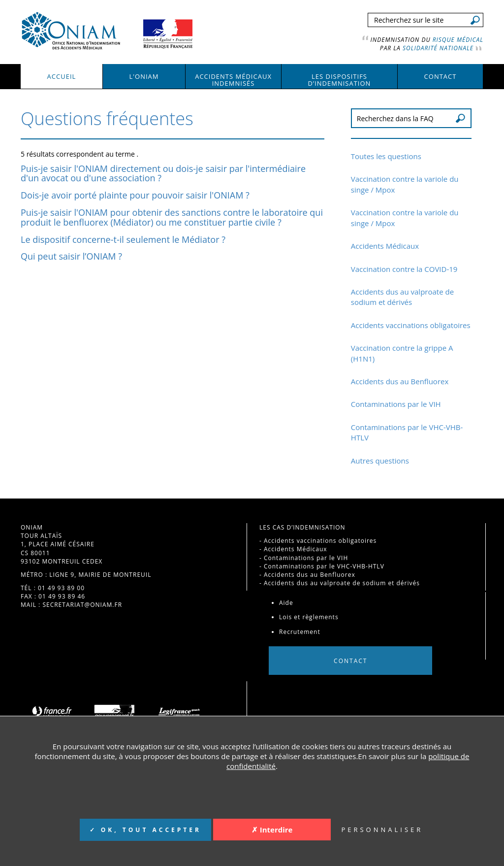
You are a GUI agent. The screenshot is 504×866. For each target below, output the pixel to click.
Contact (350, 660)
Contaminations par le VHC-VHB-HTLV (324, 566)
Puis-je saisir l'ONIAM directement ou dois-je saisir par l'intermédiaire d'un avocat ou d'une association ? (163, 173)
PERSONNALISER (382, 830)
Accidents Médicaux (385, 246)
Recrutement (300, 632)
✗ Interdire (272, 830)
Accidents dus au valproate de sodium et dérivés (402, 297)
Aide (286, 603)
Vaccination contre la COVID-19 (404, 269)
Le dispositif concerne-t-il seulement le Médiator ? (123, 239)
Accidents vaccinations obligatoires (411, 325)
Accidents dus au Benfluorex (400, 381)
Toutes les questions (386, 156)
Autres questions (380, 461)
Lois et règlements (309, 617)
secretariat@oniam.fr (82, 605)
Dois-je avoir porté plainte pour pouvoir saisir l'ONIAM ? (135, 195)
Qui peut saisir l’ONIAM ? (71, 256)
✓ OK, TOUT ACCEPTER (145, 830)
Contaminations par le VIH (396, 404)
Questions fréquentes (107, 118)
